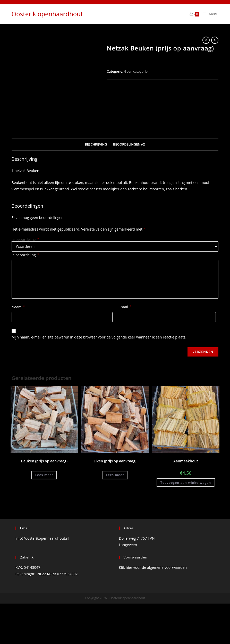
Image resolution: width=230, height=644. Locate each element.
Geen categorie (136, 71)
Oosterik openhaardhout (47, 14)
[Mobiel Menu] (209, 14)
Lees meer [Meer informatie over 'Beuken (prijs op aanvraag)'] (44, 504)
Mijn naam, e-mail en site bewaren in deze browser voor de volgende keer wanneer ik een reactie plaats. (99, 366)
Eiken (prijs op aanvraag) (115, 490)
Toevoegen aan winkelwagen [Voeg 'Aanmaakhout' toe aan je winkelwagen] (186, 512)
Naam (18, 336)
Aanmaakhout (186, 490)
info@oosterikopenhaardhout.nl (42, 567)
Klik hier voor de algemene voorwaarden (153, 596)
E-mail (124, 336)
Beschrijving (96, 173)
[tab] (96, 173)
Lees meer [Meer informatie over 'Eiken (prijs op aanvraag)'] (115, 504)
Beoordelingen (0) (129, 173)
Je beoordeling (25, 268)
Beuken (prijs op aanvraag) (44, 490)
